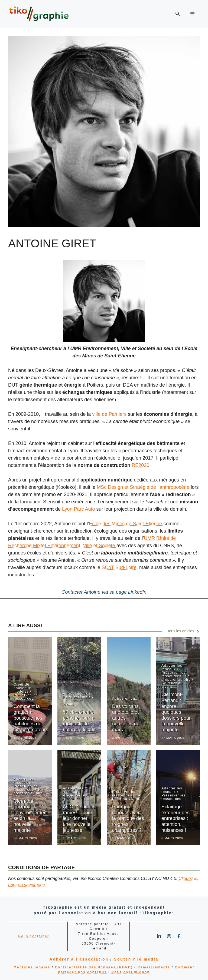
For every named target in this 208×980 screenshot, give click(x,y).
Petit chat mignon (131, 972)
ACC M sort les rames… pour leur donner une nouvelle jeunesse (79, 818)
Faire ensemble (77, 697)
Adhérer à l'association (79, 959)
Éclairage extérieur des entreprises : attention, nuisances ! (175, 818)
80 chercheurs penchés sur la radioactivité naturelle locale (79, 721)
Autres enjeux (75, 694)
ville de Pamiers (110, 414)
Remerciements (154, 967)
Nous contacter (34, 936)
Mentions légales (32, 967)
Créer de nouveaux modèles (22, 688)
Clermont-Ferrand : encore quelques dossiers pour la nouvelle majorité (176, 712)
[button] (178, 14)
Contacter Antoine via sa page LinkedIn (104, 592)
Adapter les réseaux (172, 667)
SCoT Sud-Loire (119, 567)
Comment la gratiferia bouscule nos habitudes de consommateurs (31, 718)
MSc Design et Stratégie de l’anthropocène (144, 487)
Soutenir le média (136, 959)
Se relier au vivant (73, 702)
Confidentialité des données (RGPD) (94, 967)
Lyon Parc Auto (79, 509)
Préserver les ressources (26, 697)
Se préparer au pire (176, 678)
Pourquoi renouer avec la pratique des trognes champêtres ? (128, 818)
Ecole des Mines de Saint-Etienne (126, 524)
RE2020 (140, 465)
